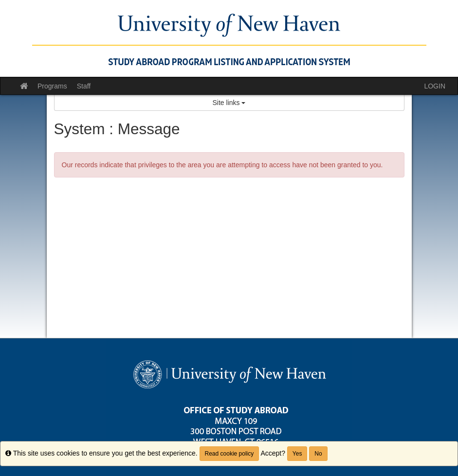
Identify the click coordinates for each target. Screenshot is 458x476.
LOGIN (435, 86)
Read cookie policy (229, 454)
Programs (52, 86)
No (318, 454)
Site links (229, 103)
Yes (297, 454)
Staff (84, 86)
